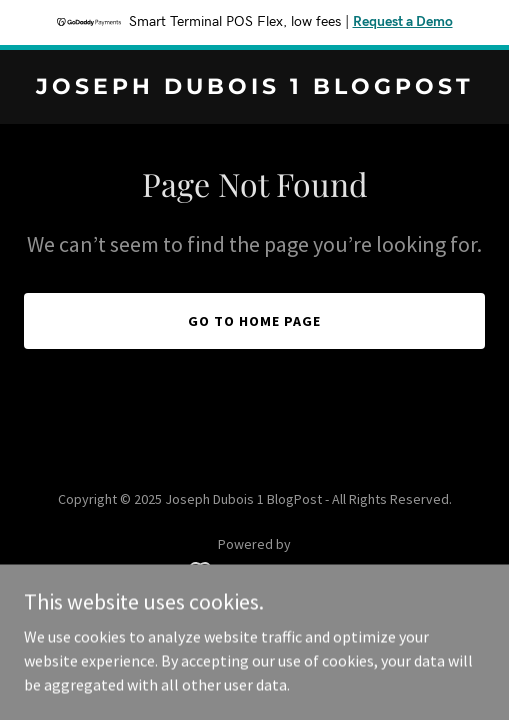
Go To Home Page (254, 321)
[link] (254, 88)
